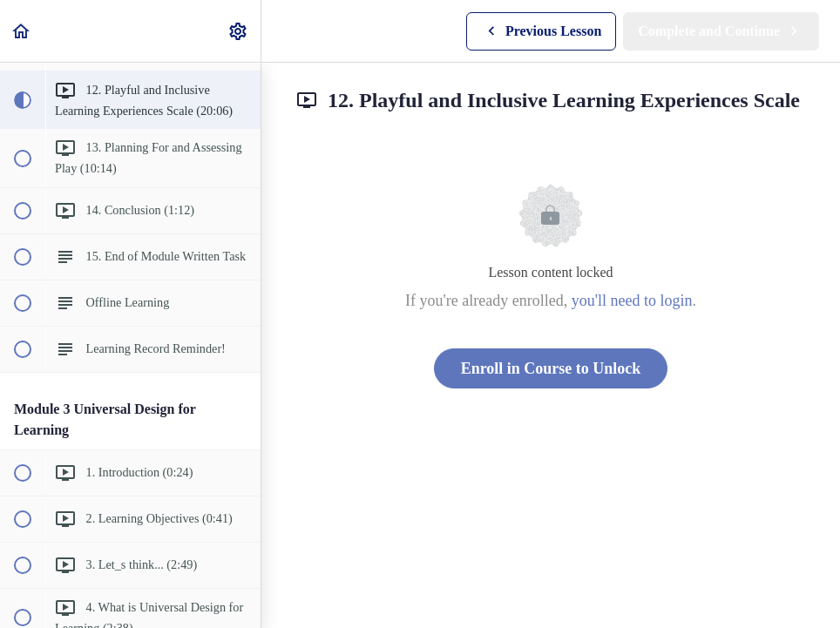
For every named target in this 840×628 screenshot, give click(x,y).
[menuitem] (239, 31)
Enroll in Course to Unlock (551, 368)
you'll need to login (632, 300)
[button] (22, 31)
